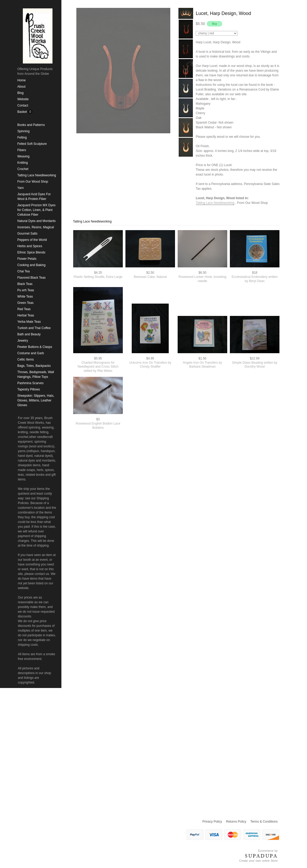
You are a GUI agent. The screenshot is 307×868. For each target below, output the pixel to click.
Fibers (22, 150)
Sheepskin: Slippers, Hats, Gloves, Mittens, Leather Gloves (36, 400)
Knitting (23, 163)
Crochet (23, 169)
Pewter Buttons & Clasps (35, 347)
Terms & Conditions (264, 822)
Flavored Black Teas (31, 278)
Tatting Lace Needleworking (37, 175)
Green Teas (25, 303)
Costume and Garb (31, 353)
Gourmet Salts (27, 234)
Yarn (20, 188)
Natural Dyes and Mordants (36, 221)
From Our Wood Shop (33, 182)
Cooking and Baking (31, 265)
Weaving (23, 156)
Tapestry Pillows (29, 389)
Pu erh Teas (26, 290)
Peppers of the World (32, 240)
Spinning (23, 131)
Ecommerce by (268, 851)
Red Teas (24, 309)
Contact (23, 105)
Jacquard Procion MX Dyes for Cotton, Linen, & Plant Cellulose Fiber (36, 210)
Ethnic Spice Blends (31, 252)
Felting (22, 137)
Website (23, 99)
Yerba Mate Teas (29, 322)
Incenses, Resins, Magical (36, 227)
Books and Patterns (31, 125)
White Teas (25, 297)
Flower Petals (27, 259)
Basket (23, 112)
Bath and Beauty (29, 334)
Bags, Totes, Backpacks (34, 366)
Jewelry (23, 341)
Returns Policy (236, 822)
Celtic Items (26, 359)
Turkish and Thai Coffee (34, 328)
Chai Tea (23, 271)
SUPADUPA (261, 856)
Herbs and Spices (30, 246)
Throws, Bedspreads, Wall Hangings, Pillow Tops (36, 374)
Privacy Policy (212, 822)
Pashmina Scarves (30, 383)
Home (22, 80)
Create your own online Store (258, 861)
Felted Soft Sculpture (32, 144)
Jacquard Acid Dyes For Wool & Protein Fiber (34, 197)
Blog (20, 93)
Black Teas (25, 284)
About (21, 87)
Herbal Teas (26, 315)
